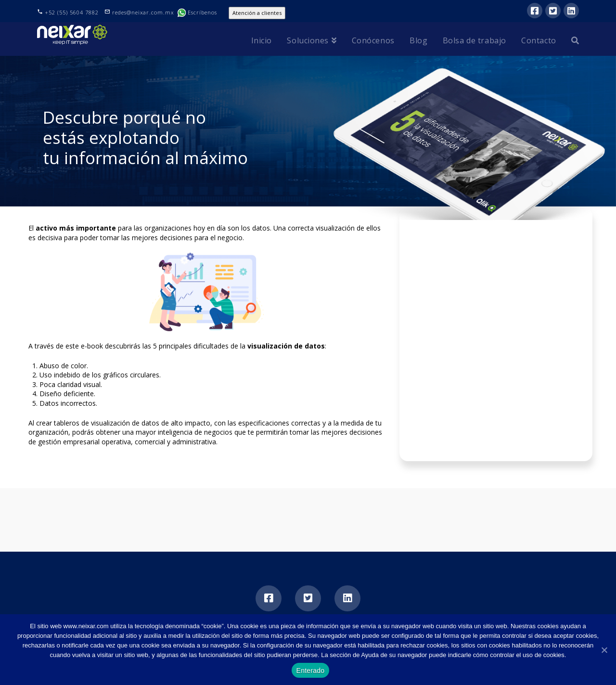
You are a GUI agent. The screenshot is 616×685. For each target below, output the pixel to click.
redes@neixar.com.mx (144, 12)
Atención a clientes (257, 13)
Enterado (311, 671)
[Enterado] (604, 650)
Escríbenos (197, 12)
